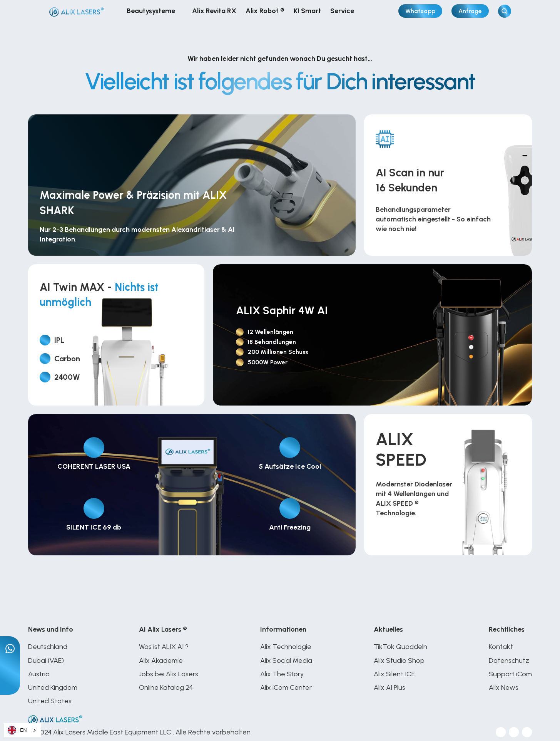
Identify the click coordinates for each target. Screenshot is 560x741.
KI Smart (307, 11)
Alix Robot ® (265, 11)
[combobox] (23, 730)
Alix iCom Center (286, 687)
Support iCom (510, 674)
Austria (39, 674)
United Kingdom (53, 687)
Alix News (504, 687)
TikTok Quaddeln (400, 647)
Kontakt (501, 647)
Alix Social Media (286, 661)
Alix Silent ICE (394, 674)
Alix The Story (282, 674)
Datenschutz (509, 661)
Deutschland (48, 647)
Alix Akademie (161, 661)
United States (51, 701)
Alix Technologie (286, 647)
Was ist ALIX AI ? (164, 647)
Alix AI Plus (390, 687)
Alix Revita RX (214, 11)
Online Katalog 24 (166, 687)
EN (17, 730)
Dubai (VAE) (46, 661)
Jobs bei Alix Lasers (169, 674)
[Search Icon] (505, 11)
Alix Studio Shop (399, 661)
